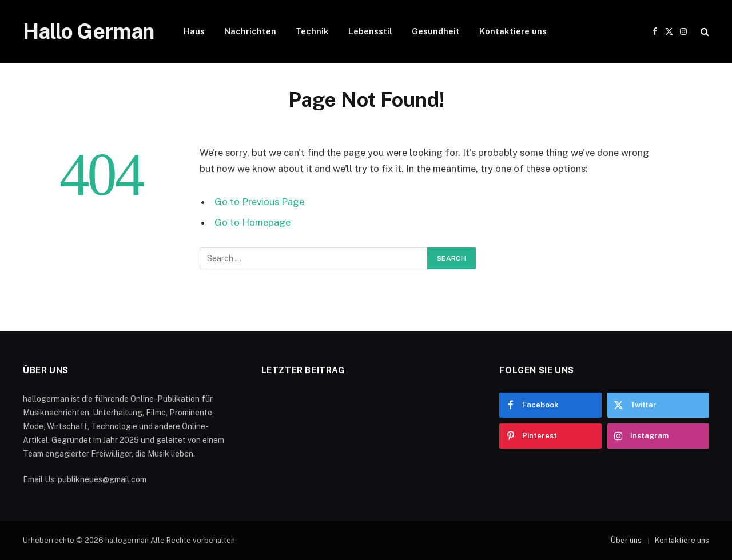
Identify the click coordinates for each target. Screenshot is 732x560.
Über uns (626, 540)
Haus (194, 31)
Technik (312, 31)
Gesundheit (436, 31)
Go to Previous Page (259, 202)
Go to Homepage (252, 222)
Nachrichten (250, 31)
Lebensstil (370, 31)
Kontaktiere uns (513, 31)
